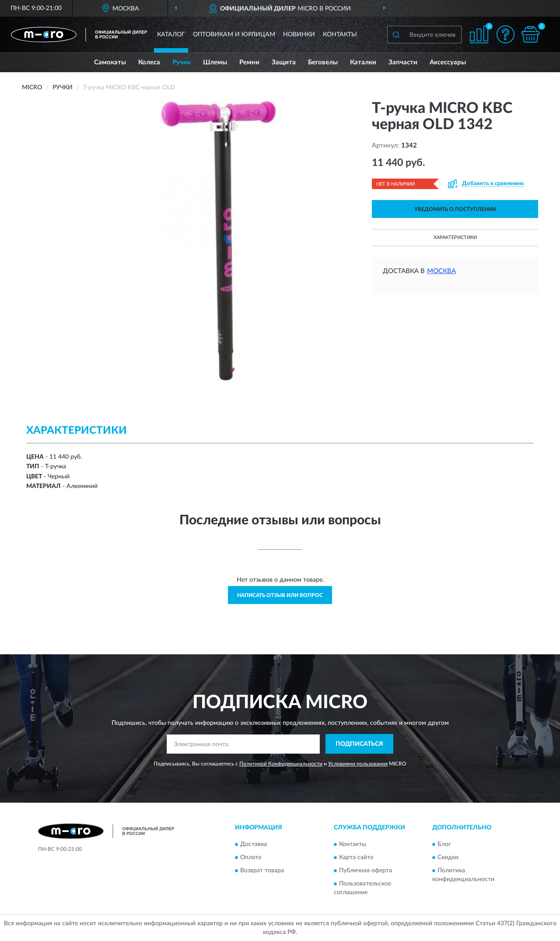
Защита (284, 62)
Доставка (254, 845)
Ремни (249, 62)
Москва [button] (441, 271)
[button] (505, 34)
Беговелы (323, 62)
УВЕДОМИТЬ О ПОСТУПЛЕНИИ (455, 209)
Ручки (182, 62)
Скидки (448, 858)
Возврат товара (262, 871)
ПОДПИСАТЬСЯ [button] (359, 744)
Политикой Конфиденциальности (281, 764)
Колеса (149, 62)
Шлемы (215, 62)
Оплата (251, 858)
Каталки (363, 62)
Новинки (299, 35)
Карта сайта (356, 858)
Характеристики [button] (455, 237)
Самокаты (110, 62)
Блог (444, 845)
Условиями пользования (358, 764)
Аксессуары (448, 62)
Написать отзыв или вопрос (280, 595)
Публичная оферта (366, 871)
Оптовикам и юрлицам (234, 35)
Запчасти (403, 62)
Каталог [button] (171, 35)
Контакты (340, 35)
